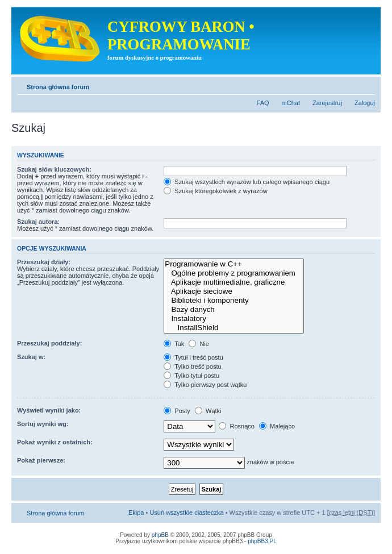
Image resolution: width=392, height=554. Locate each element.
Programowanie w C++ (234, 264)
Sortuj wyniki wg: (43, 424)
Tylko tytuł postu (191, 376)
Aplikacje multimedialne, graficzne (234, 282)
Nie (199, 344)
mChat (291, 103)
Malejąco (277, 426)
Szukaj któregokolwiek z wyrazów (215, 191)
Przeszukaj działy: (44, 262)
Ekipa (136, 513)
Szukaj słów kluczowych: (54, 169)
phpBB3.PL (262, 541)
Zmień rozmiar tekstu (367, 85)
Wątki (208, 411)
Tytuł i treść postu (193, 357)
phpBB (160, 535)
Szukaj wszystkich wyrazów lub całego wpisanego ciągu (247, 182)
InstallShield (234, 328)
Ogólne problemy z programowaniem (234, 273)
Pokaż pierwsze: (41, 460)
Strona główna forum (58, 87)
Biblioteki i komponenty (234, 301)
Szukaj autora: (38, 222)
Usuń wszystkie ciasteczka (186, 513)
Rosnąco (236, 426)
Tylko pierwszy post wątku (205, 385)
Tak (174, 344)
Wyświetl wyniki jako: (49, 410)
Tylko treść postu (192, 366)
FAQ (263, 103)
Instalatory (234, 319)
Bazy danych (234, 310)
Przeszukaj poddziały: (49, 343)
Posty (177, 411)
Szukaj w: (31, 357)
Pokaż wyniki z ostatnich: (55, 442)
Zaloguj (365, 103)
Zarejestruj (327, 103)
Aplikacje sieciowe (234, 291)
